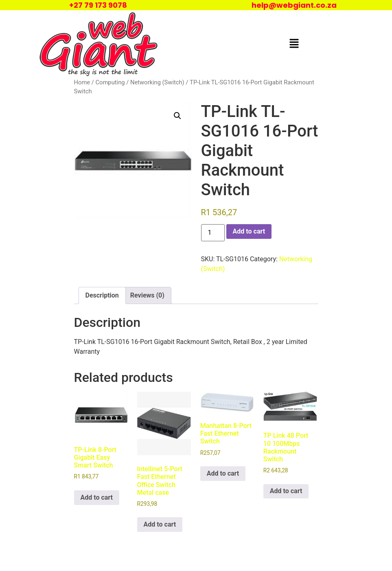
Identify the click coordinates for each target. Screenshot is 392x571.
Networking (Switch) (157, 82)
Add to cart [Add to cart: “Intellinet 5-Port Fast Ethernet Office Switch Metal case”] (160, 524)
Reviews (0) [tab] (147, 295)
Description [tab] (102, 295)
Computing (110, 82)
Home (82, 82)
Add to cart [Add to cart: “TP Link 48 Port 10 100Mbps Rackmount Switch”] (286, 491)
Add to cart (249, 231)
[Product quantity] (213, 233)
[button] (294, 44)
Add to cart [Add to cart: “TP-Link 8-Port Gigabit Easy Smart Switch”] (97, 497)
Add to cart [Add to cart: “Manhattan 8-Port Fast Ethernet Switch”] (223, 473)
